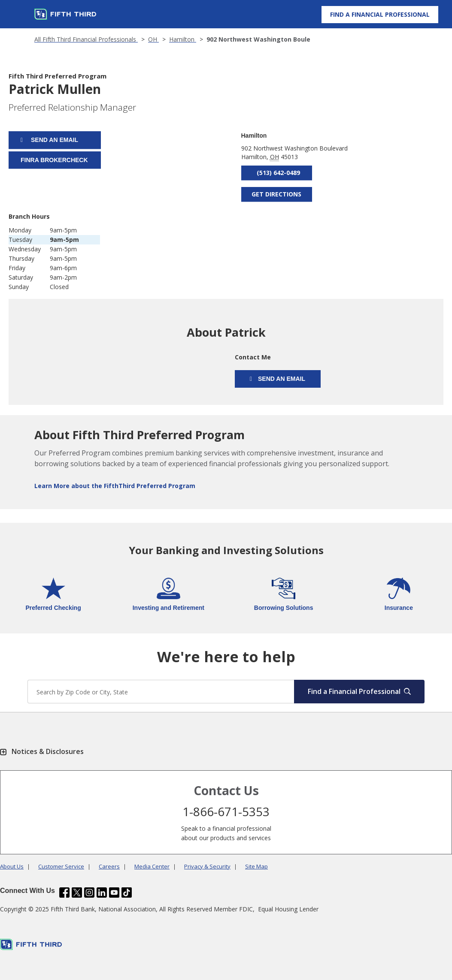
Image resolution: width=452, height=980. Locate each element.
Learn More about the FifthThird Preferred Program (115, 486)
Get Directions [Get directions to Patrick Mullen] (276, 194)
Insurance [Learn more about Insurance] (399, 608)
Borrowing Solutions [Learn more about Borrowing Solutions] (284, 608)
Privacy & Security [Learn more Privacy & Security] (207, 866)
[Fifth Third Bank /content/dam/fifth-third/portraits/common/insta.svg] (89, 893)
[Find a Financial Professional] (380, 15)
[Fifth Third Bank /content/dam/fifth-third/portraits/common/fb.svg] (64, 893)
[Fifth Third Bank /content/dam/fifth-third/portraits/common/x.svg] (77, 893)
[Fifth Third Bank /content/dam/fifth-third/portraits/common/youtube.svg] (114, 893)
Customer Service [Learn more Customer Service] (61, 866)
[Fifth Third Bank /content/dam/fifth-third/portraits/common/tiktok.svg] (127, 893)
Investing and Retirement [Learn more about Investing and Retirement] (168, 608)
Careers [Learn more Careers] (109, 866)
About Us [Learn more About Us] (12, 866)
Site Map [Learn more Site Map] (256, 866)
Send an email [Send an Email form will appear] (54, 140)
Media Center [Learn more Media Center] (152, 866)
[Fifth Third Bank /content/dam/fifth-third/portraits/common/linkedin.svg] (102, 893)
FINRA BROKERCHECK (54, 160)
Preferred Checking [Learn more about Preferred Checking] (53, 608)
